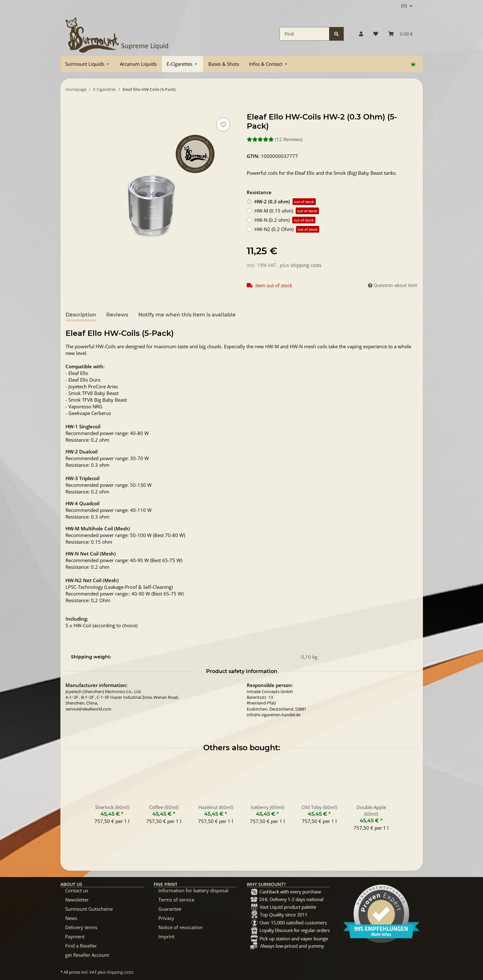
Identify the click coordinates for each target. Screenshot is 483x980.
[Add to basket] (71, 109)
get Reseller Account (87, 955)
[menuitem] (88, 64)
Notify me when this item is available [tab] (187, 315)
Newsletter (77, 900)
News (71, 918)
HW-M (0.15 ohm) (287, 211)
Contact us (77, 890)
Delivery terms (81, 927)
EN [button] (404, 6)
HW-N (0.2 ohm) (285, 220)
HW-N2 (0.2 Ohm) (287, 229)
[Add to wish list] (223, 125)
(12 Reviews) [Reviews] (275, 139)
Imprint (166, 936)
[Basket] (400, 34)
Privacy (166, 918)
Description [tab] (81, 315)
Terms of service (176, 900)
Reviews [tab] (117, 315)
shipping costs (306, 265)
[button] (361, 34)
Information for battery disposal (193, 890)
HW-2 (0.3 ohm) (285, 202)
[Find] (304, 34)
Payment (75, 936)
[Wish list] (376, 34)
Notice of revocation (180, 927)
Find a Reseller (81, 946)
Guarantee (170, 909)
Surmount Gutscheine (89, 909)
